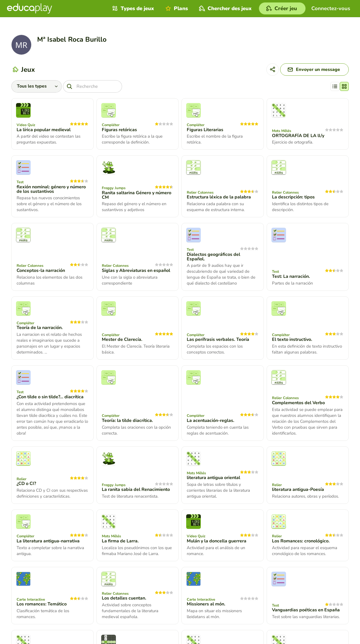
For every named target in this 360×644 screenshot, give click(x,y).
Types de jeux (132, 8)
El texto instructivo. (292, 339)
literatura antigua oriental (213, 478)
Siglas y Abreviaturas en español (136, 270)
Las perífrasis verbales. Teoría (218, 339)
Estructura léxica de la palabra (219, 197)
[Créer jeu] (282, 8)
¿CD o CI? (26, 484)
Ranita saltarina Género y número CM (137, 195)
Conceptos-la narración (41, 270)
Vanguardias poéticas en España (306, 610)
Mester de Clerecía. (122, 339)
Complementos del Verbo (298, 403)
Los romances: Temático (42, 604)
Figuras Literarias (205, 130)
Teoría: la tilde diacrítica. (127, 421)
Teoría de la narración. (40, 328)
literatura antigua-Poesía (298, 489)
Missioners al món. (206, 604)
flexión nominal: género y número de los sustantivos (51, 189)
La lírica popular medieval (44, 130)
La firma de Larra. (120, 541)
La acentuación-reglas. (211, 421)
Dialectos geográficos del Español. (213, 257)
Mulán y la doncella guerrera (217, 541)
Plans (176, 8)
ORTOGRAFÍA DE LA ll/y (298, 136)
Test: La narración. (291, 276)
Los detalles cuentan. (124, 598)
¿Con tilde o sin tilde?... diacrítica (50, 397)
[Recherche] (93, 86)
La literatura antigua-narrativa (48, 541)
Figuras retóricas (119, 130)
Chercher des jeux (225, 8)
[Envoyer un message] (314, 70)
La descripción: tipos (293, 197)
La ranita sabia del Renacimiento (136, 489)
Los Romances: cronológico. (301, 541)
